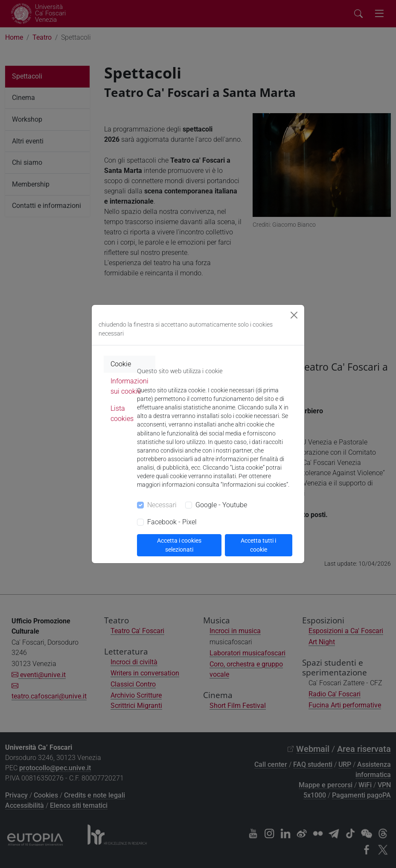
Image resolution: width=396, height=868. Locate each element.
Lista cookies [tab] (122, 414)
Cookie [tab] (121, 364)
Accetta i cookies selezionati (179, 545)
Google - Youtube (221, 505)
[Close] (294, 315)
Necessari (162, 505)
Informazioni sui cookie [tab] (130, 386)
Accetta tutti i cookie (258, 545)
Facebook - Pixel (172, 522)
